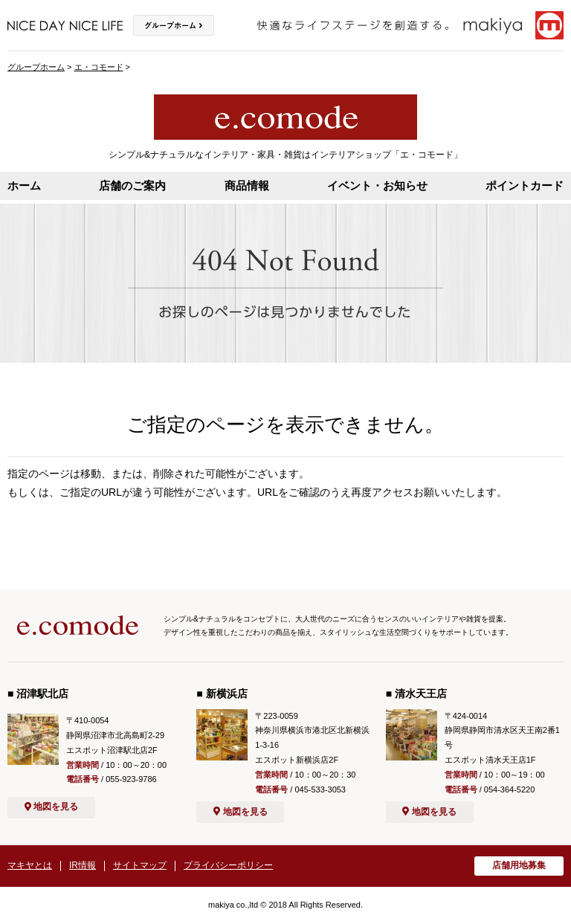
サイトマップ (140, 865)
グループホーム (36, 67)
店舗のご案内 (132, 185)
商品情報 (247, 185)
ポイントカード (525, 185)
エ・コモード (99, 67)
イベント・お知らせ (377, 185)
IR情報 (83, 865)
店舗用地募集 (519, 865)
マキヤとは (30, 865)
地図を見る (52, 807)
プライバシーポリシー (228, 865)
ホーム (24, 185)
